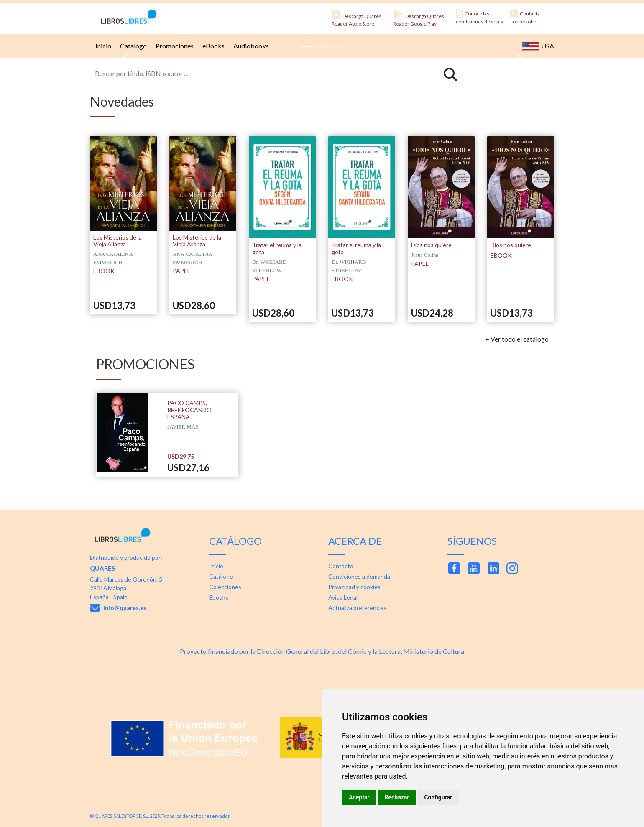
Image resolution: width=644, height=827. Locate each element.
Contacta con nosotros (525, 17)
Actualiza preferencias (357, 608)
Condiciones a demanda (359, 576)
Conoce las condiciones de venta (480, 17)
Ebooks (219, 597)
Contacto (341, 566)
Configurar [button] (438, 797)
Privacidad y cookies (354, 587)
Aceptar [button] (359, 797)
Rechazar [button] (397, 797)
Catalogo (132, 46)
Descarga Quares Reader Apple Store (356, 18)
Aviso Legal (343, 597)
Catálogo (221, 576)
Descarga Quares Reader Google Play (419, 18)
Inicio (102, 46)
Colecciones (225, 587)
